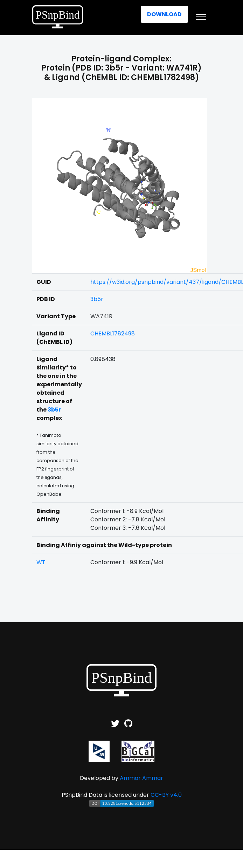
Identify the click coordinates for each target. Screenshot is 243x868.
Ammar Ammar (141, 778)
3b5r (97, 299)
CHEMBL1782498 (113, 333)
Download (164, 14)
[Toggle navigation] (201, 17)
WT (41, 562)
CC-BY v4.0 (166, 795)
